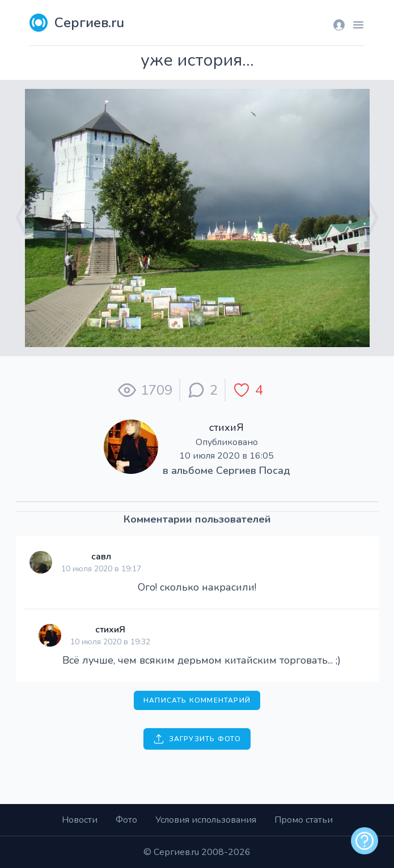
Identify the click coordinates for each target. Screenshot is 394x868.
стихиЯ (226, 427)
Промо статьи (304, 820)
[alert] (365, 841)
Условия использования (206, 820)
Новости (80, 820)
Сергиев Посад (253, 471)
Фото (126, 820)
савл (101, 557)
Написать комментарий (197, 700)
